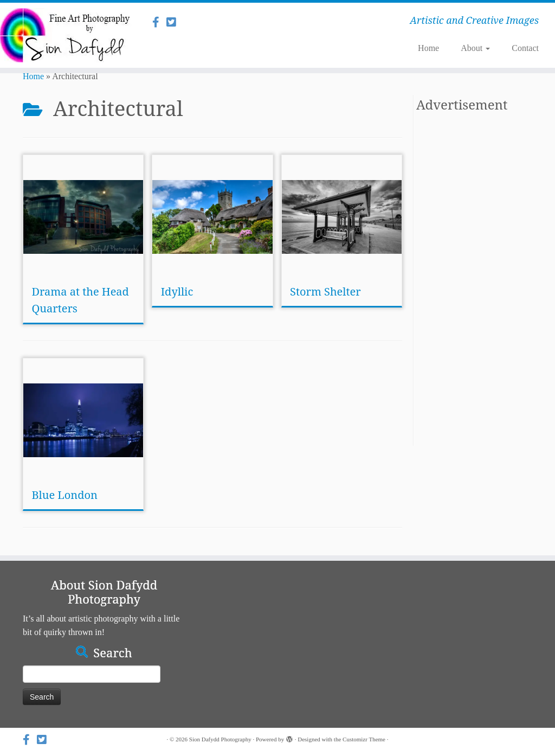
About (475, 48)
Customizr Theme (364, 739)
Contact (525, 48)
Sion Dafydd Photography (220, 739)
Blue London (64, 495)
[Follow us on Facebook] (159, 22)
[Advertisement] (474, 283)
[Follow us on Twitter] (175, 22)
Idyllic (177, 291)
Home (428, 48)
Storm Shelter (325, 291)
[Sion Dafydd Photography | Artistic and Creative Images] (65, 35)
